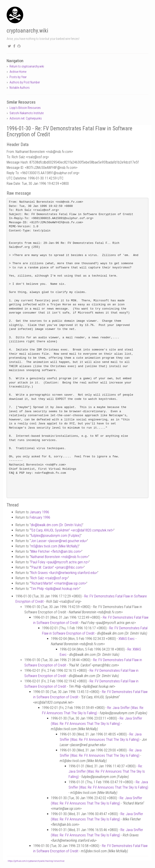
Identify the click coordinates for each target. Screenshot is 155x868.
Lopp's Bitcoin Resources (25, 108)
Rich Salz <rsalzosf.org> (49, 578)
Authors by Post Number (25, 82)
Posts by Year (18, 77)
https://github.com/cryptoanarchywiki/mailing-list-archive (36, 861)
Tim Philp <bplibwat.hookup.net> (55, 589)
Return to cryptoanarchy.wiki (27, 66)
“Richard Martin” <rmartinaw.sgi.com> (58, 583)
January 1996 (39, 512)
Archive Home (18, 72)
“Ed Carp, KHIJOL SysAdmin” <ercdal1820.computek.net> (72, 530)
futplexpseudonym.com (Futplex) (56, 536)
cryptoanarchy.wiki (27, 31)
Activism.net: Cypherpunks (26, 118)
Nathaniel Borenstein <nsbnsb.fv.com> (59, 557)
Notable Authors (20, 88)
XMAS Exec (127, 639)
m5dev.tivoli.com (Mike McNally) (55, 546)
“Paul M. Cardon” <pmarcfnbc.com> (57, 567)
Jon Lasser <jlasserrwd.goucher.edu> (59, 541)
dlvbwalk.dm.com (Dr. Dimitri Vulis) (56, 525)
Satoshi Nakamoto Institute (27, 113)
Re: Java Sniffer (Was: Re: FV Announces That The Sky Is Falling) (107, 771)
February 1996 (40, 517)
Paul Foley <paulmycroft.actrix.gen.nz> (60, 562)
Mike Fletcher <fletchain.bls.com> (56, 551)
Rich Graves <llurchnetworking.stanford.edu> (64, 573)
